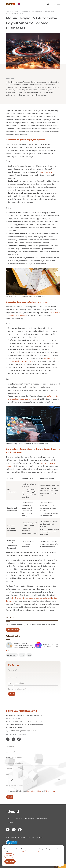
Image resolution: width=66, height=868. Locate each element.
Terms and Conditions (26, 838)
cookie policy (35, 851)
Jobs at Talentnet (42, 818)
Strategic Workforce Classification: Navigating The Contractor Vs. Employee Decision (24, 645)
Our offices (9, 822)
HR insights (15, 12)
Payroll (22, 655)
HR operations (25, 12)
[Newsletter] (60, 866)
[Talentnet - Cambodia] (20, 4)
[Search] (48, 4)
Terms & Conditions (34, 791)
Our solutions (29, 818)
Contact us (9, 818)
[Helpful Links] (64, 866)
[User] (53, 4)
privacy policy (23, 851)
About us (19, 818)
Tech (29, 655)
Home (8, 12)
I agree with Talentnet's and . (32, 791)
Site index (39, 838)
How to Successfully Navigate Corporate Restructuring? (52, 645)
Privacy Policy (50, 791)
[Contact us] (56, 866)
